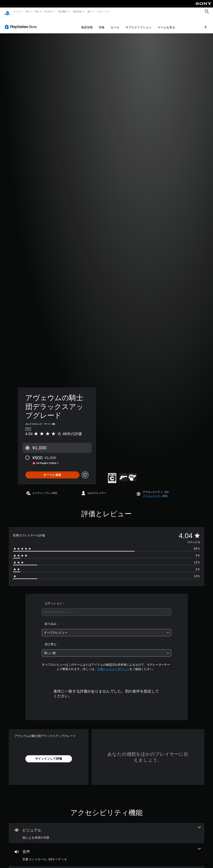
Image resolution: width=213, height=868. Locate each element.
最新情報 (77, 11)
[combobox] (106, 608)
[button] (155, 492)
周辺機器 (63, 11)
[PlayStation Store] (22, 23)
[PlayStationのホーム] (7, 12)
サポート (102, 11)
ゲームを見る (144, 23)
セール (93, 23)
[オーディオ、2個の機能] (106, 851)
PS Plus (48, 11)
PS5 (27, 11)
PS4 (37, 11)
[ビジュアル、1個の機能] (106, 829)
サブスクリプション (116, 23)
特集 (80, 23)
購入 (90, 11)
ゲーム (16, 11)
